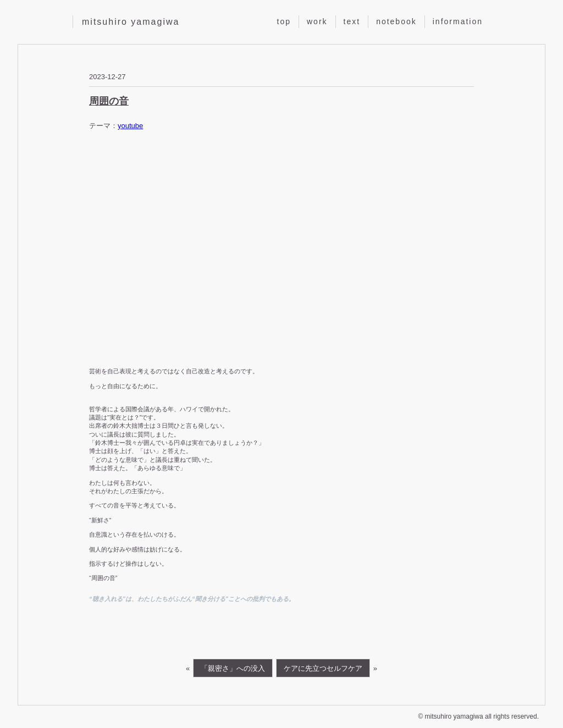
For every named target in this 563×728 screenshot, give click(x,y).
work (317, 21)
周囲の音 (109, 101)
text (352, 21)
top (284, 21)
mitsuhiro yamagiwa (131, 22)
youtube (130, 126)
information (458, 21)
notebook (396, 21)
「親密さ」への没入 (233, 668)
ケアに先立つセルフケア (323, 668)
